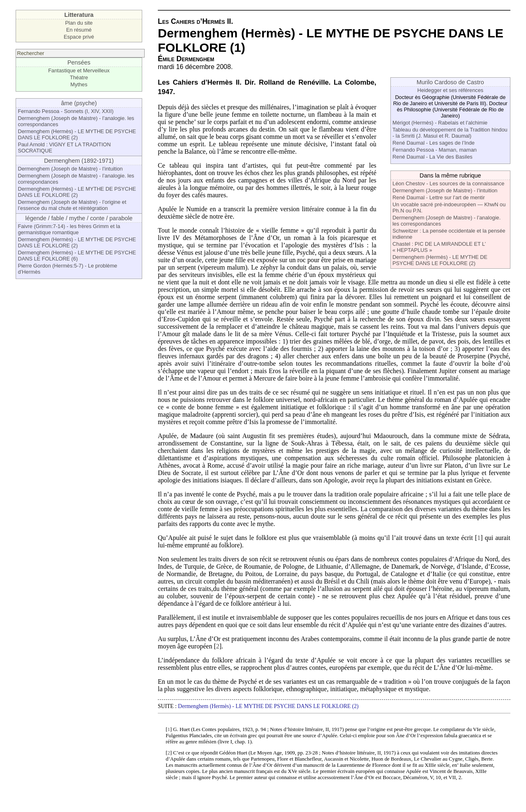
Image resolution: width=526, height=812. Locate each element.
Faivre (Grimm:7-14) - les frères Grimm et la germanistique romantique (69, 229)
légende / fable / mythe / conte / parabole (79, 218)
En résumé (79, 30)
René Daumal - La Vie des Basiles (433, 157)
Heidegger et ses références (450, 90)
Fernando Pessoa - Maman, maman (435, 150)
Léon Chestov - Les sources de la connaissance (448, 183)
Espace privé (79, 37)
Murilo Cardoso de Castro (450, 82)
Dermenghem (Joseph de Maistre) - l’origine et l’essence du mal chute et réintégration (72, 205)
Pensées (79, 62)
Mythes (79, 84)
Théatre (79, 77)
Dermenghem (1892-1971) (79, 161)
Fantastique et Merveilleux (79, 70)
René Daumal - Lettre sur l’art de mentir (439, 197)
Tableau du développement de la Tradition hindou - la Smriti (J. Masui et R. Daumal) (450, 133)
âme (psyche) (79, 103)
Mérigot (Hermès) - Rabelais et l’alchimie (440, 123)
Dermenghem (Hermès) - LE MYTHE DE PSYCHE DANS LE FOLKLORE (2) (77, 134)
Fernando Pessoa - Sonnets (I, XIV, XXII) (66, 111)
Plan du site (79, 23)
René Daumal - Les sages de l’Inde (434, 143)
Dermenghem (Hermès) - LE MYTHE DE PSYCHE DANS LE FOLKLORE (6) (77, 256)
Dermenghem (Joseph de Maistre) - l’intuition (70, 169)
